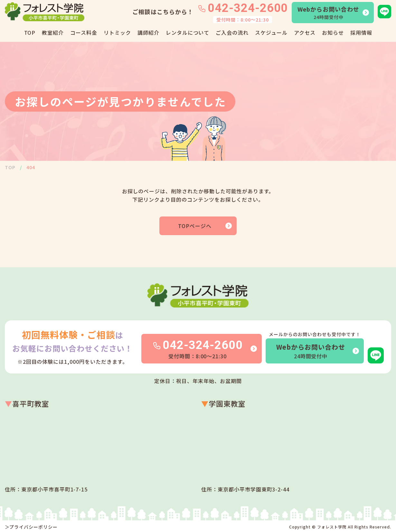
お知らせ (333, 32)
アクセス (305, 32)
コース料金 (84, 32)
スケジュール (271, 32)
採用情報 (361, 32)
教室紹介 (53, 32)
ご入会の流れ (232, 32)
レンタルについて (188, 32)
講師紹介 (148, 32)
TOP (30, 32)
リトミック (117, 32)
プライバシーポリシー (33, 527)
